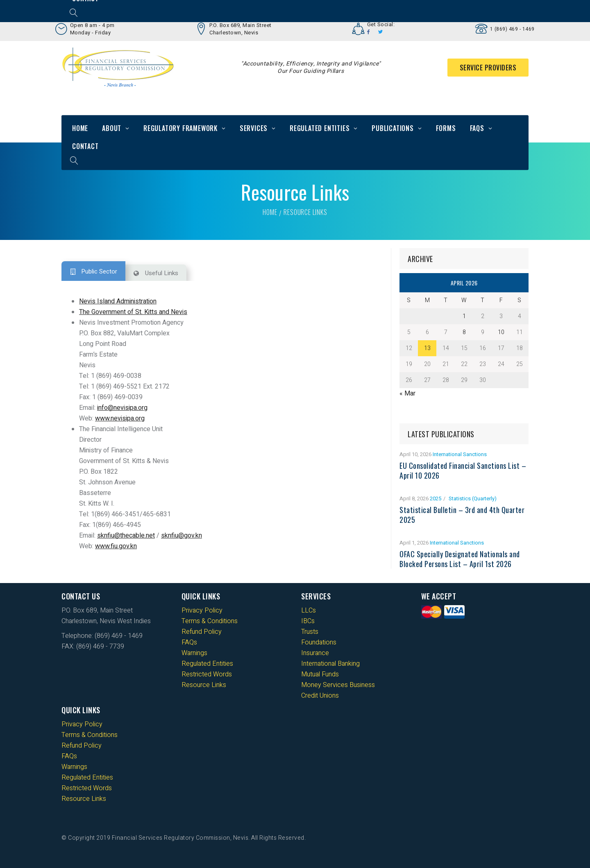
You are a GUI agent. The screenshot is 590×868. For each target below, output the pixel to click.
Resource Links (204, 685)
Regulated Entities (320, 128)
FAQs (477, 128)
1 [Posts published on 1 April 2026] (464, 316)
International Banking (330, 664)
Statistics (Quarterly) (473, 498)
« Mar (407, 393)
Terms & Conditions (210, 621)
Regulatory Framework (180, 128)
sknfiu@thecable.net (126, 536)
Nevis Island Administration (118, 301)
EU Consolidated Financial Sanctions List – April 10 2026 (463, 470)
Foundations (319, 642)
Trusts (310, 632)
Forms (446, 128)
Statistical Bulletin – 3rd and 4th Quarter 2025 (462, 515)
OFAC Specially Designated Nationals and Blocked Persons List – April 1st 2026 (460, 559)
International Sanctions (460, 454)
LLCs (309, 610)
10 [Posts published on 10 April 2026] (501, 332)
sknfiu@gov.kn (182, 536)
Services (254, 128)
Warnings (194, 653)
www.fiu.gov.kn (116, 546)
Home (80, 128)
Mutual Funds (320, 674)
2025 (436, 498)
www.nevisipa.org (120, 418)
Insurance (315, 653)
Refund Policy (202, 632)
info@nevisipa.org (122, 408)
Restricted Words (207, 674)
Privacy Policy (202, 610)
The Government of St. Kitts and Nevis (133, 312)
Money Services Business (338, 685)
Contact (85, 146)
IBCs (308, 621)
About (112, 128)
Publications (393, 128)
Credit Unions (320, 696)
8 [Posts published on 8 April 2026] (464, 332)
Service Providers (488, 68)
